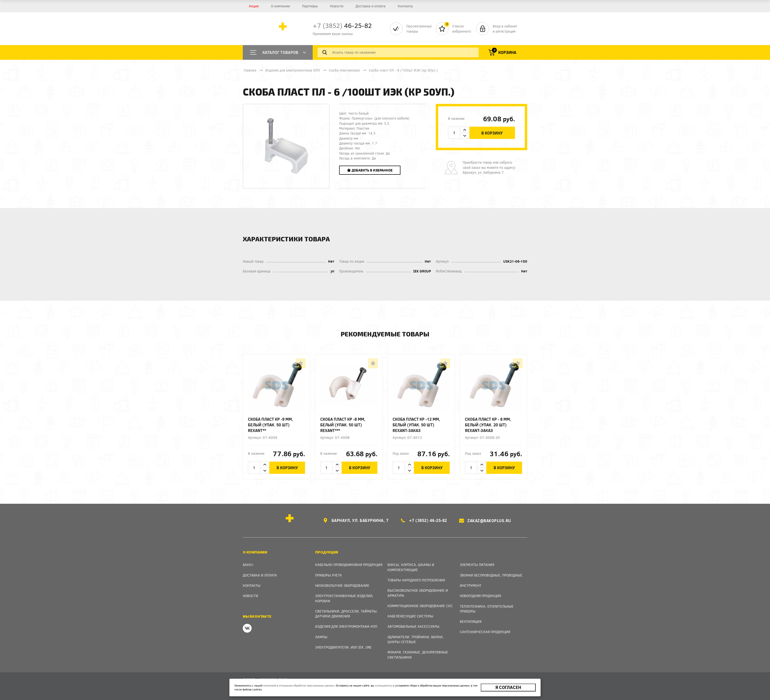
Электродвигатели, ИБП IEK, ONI (343, 647)
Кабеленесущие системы (410, 616)
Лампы (321, 636)
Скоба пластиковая (344, 70)
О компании (280, 6)
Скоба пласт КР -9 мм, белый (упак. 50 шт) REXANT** (270, 425)
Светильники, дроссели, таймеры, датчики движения (346, 613)
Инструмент (471, 585)
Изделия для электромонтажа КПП (293, 70)
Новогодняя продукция (480, 595)
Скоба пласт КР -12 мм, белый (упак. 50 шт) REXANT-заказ (416, 425)
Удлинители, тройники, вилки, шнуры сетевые (416, 639)
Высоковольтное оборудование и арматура (418, 592)
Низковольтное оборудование (342, 585)
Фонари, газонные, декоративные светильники (418, 654)
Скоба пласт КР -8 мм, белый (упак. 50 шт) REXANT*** (343, 425)
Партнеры (310, 6)
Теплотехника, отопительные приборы (487, 608)
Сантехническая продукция (485, 631)
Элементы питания (477, 564)
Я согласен (508, 688)
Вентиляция (471, 621)
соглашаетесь (384, 685)
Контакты (405, 6)
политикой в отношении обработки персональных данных (299, 685)
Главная (250, 70)
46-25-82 (342, 25)
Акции (254, 6)
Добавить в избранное (370, 170)
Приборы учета (328, 574)
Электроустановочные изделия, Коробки (344, 598)
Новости (337, 6)
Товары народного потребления (416, 580)
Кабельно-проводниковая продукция (349, 564)
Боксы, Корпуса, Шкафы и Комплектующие (411, 567)
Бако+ (248, 564)
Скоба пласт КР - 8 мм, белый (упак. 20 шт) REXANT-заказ (488, 425)
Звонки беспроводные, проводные (491, 574)
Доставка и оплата (371, 6)
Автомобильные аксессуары (413, 626)
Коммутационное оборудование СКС (420, 605)
